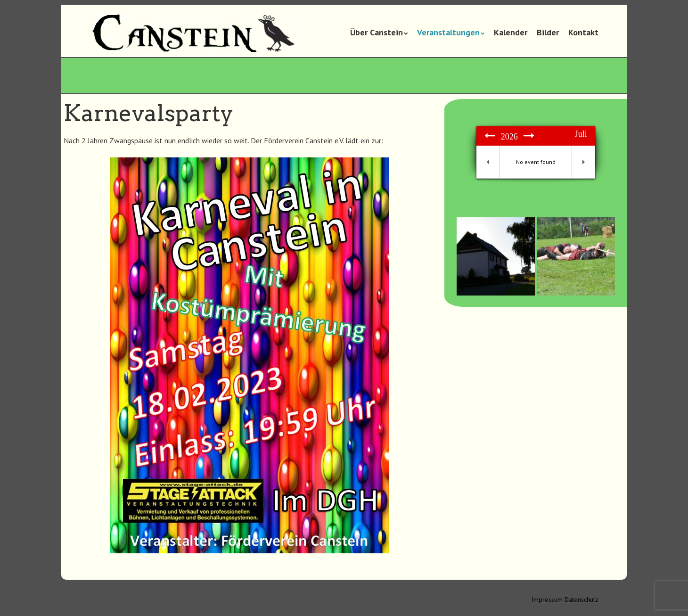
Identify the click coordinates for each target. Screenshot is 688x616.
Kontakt (583, 32)
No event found (536, 162)
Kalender (511, 32)
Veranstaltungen (448, 32)
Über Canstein (377, 32)
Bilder (548, 32)
